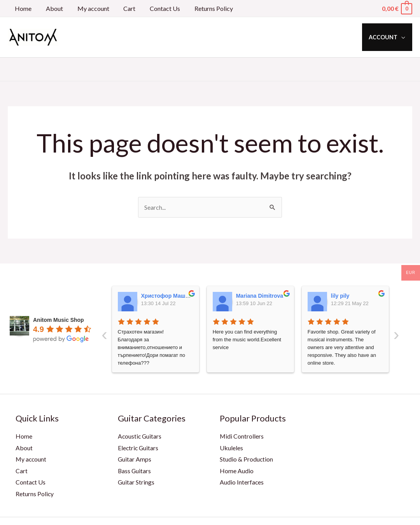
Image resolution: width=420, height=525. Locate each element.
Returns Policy (204, 8)
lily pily (340, 296)
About (52, 8)
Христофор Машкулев (171, 296)
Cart (123, 8)
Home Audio (237, 471)
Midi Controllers (242, 436)
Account (385, 37)
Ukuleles (231, 448)
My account (89, 8)
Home (22, 8)
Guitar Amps (135, 459)
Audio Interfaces (242, 482)
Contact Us (157, 8)
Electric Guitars (139, 448)
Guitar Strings (136, 482)
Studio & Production (247, 459)
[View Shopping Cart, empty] (397, 8)
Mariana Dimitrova (260, 296)
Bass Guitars (135, 471)
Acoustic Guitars (140, 436)
